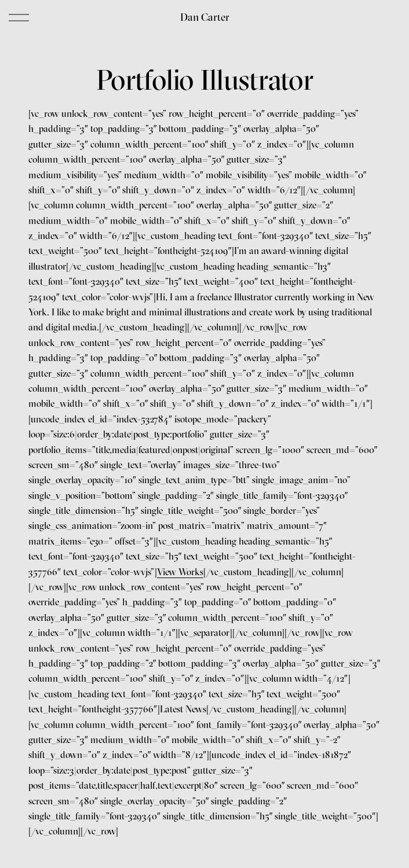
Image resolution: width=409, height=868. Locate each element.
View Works (180, 572)
